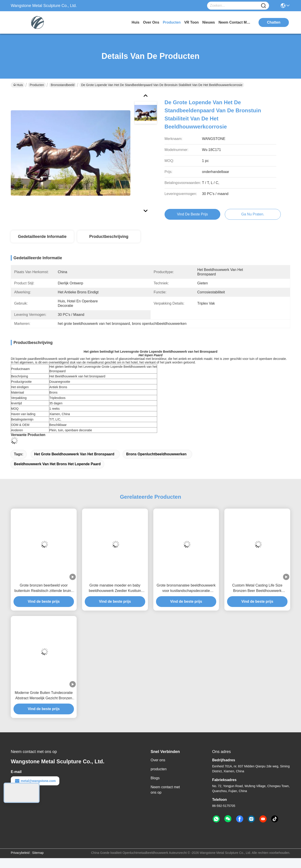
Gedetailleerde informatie (42, 237)
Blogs (155, 778)
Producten (37, 85)
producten (172, 22)
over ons (151, 22)
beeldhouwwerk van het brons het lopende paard (57, 464)
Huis (136, 22)
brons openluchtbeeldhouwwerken (156, 454)
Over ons (158, 760)
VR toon (191, 22)
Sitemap (38, 853)
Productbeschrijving (109, 237)
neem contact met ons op (235, 22)
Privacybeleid (20, 853)
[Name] (263, 6)
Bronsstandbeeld (63, 85)
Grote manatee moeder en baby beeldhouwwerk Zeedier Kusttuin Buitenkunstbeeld (115, 588)
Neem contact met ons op (165, 790)
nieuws (209, 22)
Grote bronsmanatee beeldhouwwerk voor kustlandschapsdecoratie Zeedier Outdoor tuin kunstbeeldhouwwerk (186, 588)
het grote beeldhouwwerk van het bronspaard (74, 454)
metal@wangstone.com (35, 781)
